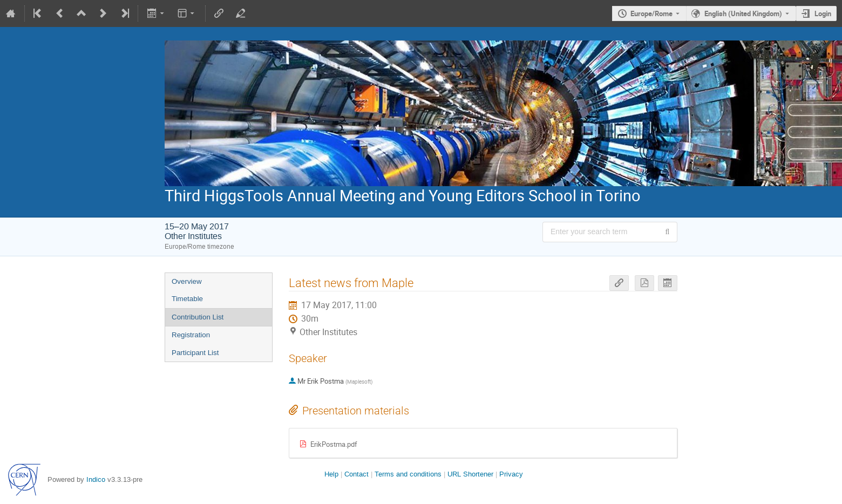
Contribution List (198, 317)
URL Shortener (470, 474)
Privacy (511, 474)
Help (331, 474)
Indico (96, 479)
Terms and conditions (408, 474)
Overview (187, 281)
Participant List (195, 353)
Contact (357, 474)
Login (823, 13)
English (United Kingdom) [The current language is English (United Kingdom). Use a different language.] (743, 13)
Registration (191, 335)
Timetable (187, 299)
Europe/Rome (651, 13)
